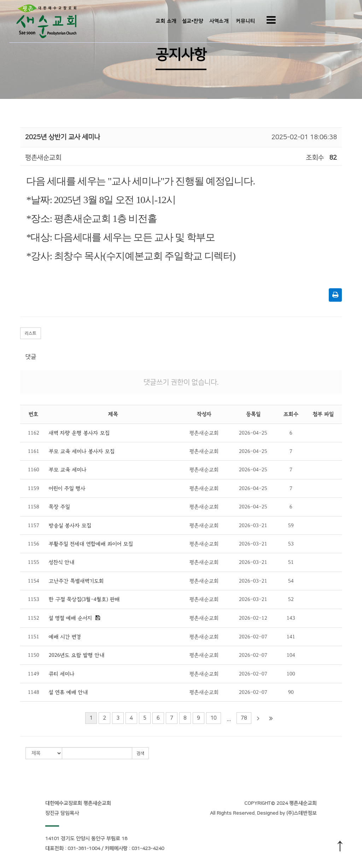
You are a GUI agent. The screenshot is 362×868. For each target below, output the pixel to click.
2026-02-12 (253, 618)
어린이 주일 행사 (67, 488)
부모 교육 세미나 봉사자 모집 (82, 451)
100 (291, 674)
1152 (34, 618)
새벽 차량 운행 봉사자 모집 (79, 433)
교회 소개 (166, 21)
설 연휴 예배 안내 (68, 692)
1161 (34, 451)
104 (291, 655)
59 (291, 525)
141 (291, 637)
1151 (34, 637)
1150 (34, 655)
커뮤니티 (245, 21)
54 (291, 581)
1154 (34, 581)
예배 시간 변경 (65, 637)
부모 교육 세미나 (68, 470)
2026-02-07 (253, 637)
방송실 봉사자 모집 (70, 525)
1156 (34, 544)
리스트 (31, 333)
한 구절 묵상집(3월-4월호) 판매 (84, 599)
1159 (34, 488)
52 (291, 599)
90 (291, 692)
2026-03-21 (253, 525)
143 (291, 618)
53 (291, 544)
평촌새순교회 (204, 433)
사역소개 (219, 21)
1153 (34, 599)
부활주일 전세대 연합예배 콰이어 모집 (91, 544)
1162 (34, 433)
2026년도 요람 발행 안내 (77, 655)
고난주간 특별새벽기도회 (76, 581)
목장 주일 (59, 507)
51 (291, 562)
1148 (34, 692)
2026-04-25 (253, 433)
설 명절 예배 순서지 (70, 618)
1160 (34, 470)
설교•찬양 (193, 21)
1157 (34, 525)
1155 (34, 562)
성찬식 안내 (62, 562)
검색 (140, 753)
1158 (34, 507)
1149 (34, 674)
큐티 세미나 (62, 674)
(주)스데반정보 (302, 813)
